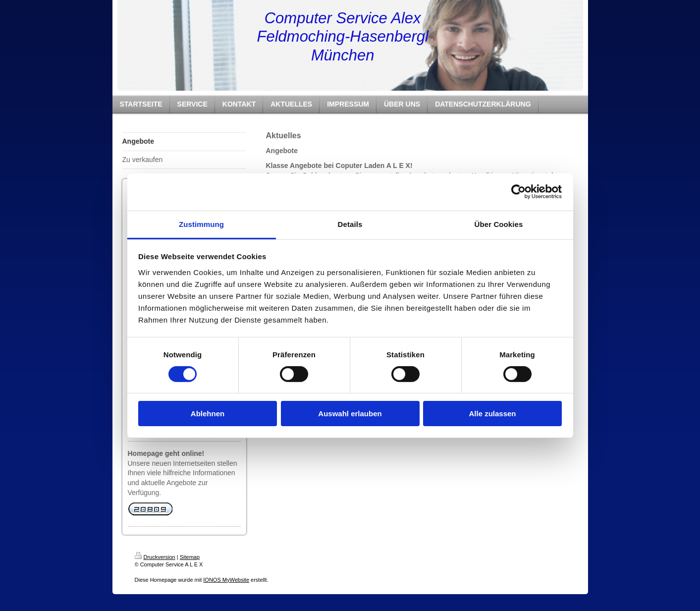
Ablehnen (208, 414)
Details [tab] (350, 224)
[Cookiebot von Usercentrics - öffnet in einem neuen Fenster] (518, 192)
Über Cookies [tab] (499, 224)
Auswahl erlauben (350, 414)
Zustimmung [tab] (201, 224)
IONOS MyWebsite (226, 580)
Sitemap (190, 557)
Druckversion (155, 557)
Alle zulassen (492, 414)
